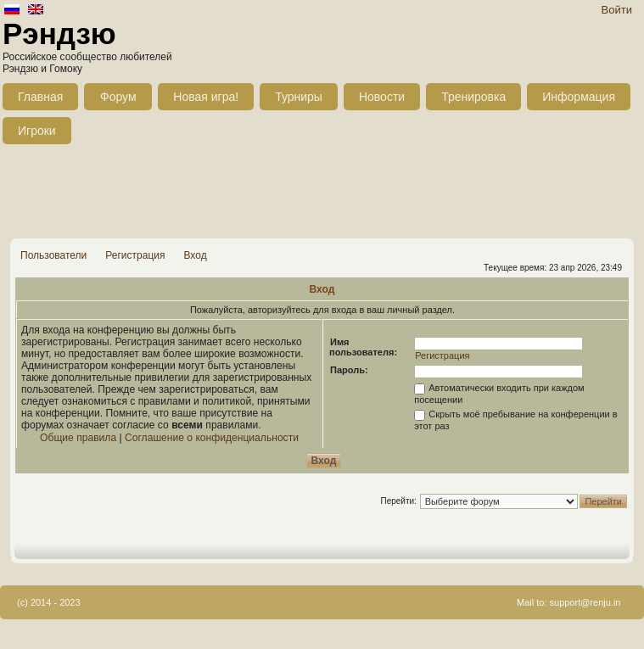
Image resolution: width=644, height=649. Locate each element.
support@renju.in (585, 602)
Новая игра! (206, 97)
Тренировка (473, 97)
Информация (579, 97)
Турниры (299, 97)
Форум (118, 97)
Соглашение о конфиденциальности (212, 438)
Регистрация (135, 255)
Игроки (37, 131)
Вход (195, 255)
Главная (40, 97)
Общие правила (78, 438)
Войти (617, 10)
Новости (382, 97)
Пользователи (53, 255)
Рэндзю (59, 34)
